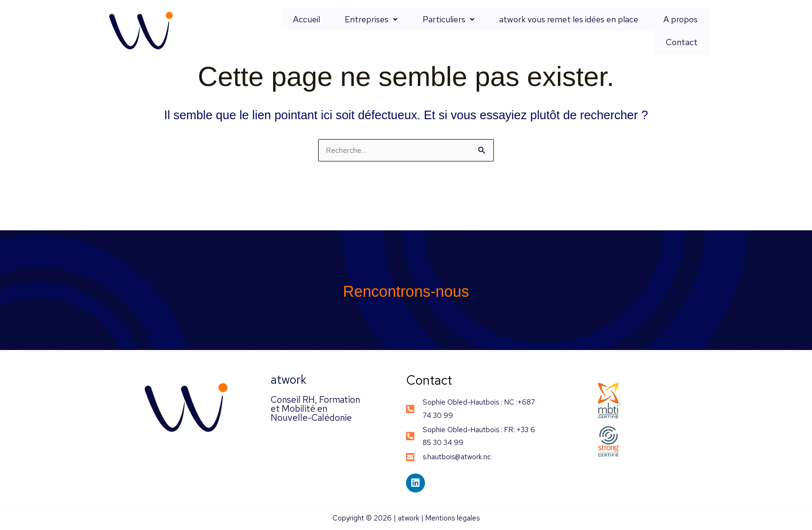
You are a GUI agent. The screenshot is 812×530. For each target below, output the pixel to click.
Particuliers (429, 31)
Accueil (308, 31)
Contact (687, 31)
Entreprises (363, 31)
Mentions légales (453, 519)
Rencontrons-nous (406, 291)
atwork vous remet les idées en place (539, 31)
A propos (640, 31)
